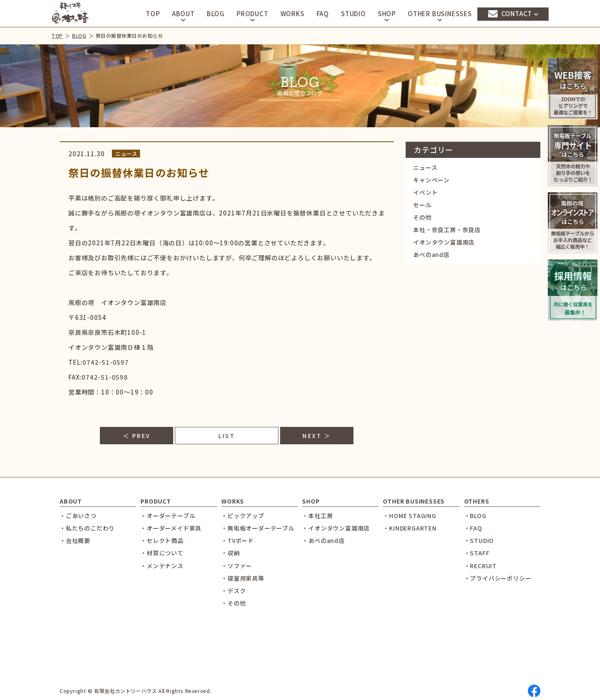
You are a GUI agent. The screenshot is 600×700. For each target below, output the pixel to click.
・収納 (230, 553)
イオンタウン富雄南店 (444, 242)
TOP (153, 13)
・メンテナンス (162, 566)
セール (422, 205)
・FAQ (473, 528)
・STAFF (477, 553)
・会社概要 (75, 540)
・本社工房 (317, 516)
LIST (227, 436)
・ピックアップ (243, 516)
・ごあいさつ (78, 516)
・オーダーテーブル (168, 516)
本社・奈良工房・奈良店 (447, 230)
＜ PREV (137, 436)
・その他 (233, 603)
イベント (425, 192)
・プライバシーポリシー (498, 578)
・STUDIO (479, 540)
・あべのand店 (323, 540)
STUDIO (353, 13)
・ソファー (237, 566)
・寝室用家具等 (243, 578)
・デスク (233, 591)
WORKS (293, 13)
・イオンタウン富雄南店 (336, 528)
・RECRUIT (480, 566)
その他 (422, 217)
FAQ (323, 13)
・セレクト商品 (162, 540)
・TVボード (238, 540)
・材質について (162, 553)
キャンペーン (431, 180)
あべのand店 (431, 254)
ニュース (425, 167)
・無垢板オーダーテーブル (258, 528)
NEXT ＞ (317, 436)
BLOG (216, 13)
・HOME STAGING (409, 516)
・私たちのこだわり (87, 528)
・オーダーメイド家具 (171, 528)
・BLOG (475, 516)
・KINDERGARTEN (410, 528)
